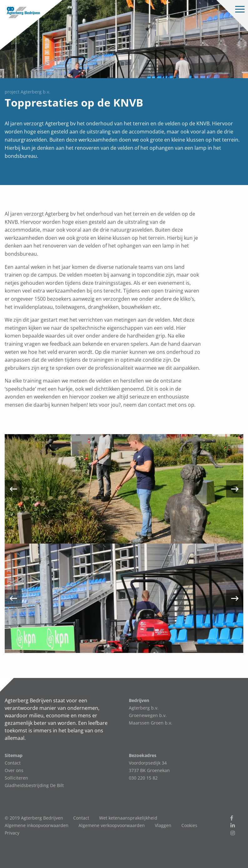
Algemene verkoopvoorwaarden (112, 825)
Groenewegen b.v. (148, 715)
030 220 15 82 (143, 778)
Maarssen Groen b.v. (151, 723)
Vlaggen (163, 825)
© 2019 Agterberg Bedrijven (34, 818)
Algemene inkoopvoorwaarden (37, 825)
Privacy (12, 833)
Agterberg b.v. (144, 708)
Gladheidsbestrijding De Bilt (34, 785)
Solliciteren (16, 778)
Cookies (189, 825)
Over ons (14, 770)
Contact (13, 763)
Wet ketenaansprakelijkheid (128, 818)
